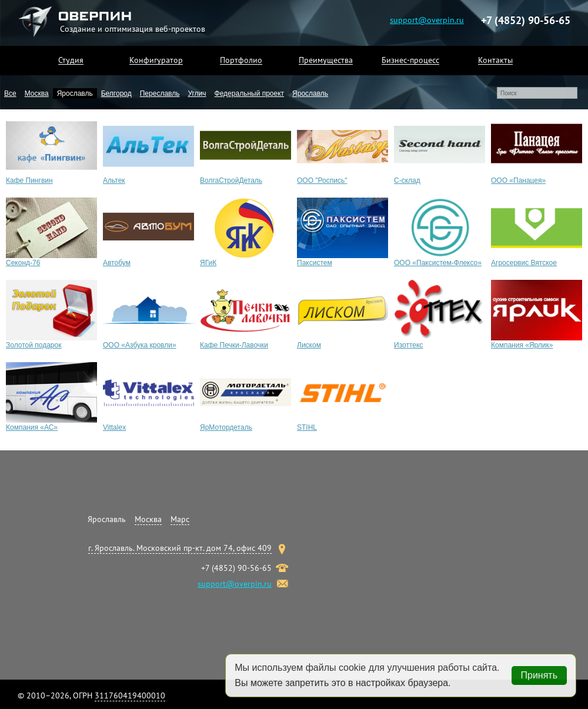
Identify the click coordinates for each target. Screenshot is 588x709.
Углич (197, 93)
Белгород (116, 93)
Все (10, 93)
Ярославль (75, 93)
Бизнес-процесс (410, 60)
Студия (71, 60)
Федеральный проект (250, 93)
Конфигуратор (156, 60)
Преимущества (326, 60)
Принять (539, 675)
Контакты (495, 60)
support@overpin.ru (427, 19)
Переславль (160, 93)
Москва (37, 93)
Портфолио (241, 60)
